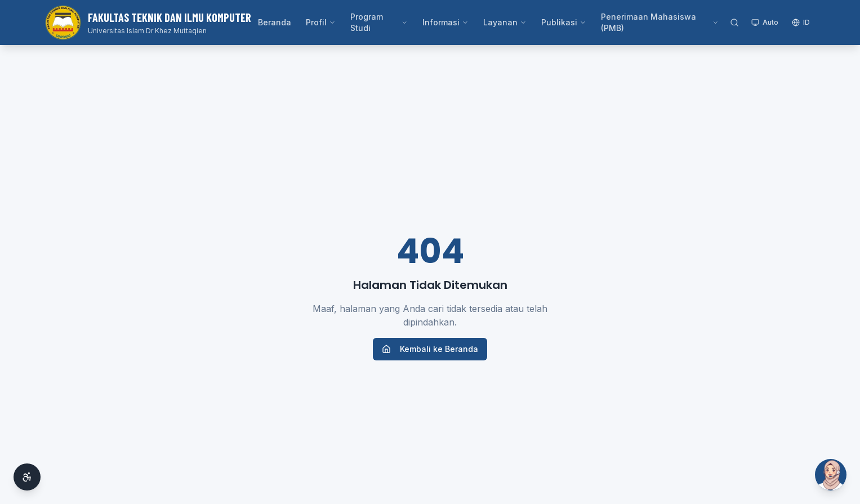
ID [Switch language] (801, 22)
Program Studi (379, 22)
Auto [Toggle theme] (765, 22)
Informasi (445, 22)
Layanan (505, 22)
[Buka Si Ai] (831, 475)
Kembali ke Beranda (430, 349)
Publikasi (564, 22)
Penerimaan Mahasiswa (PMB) (660, 22)
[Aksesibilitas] (27, 477)
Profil (321, 22)
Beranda (275, 22)
